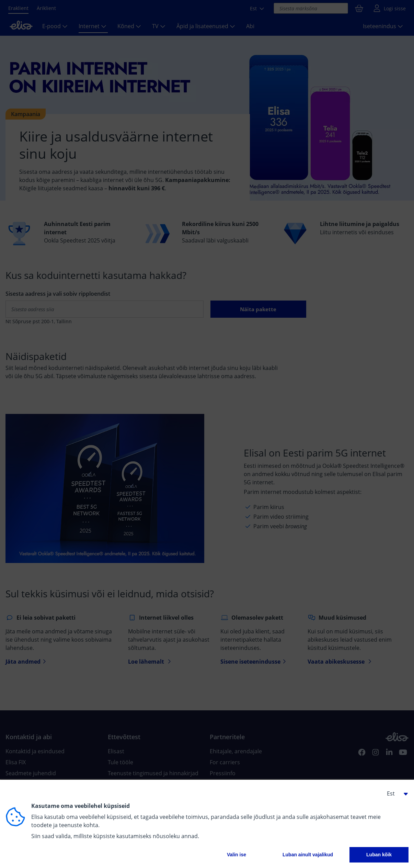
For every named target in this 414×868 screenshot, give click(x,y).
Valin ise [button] (237, 855)
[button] (395, 793)
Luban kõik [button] (379, 855)
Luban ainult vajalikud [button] (308, 855)
